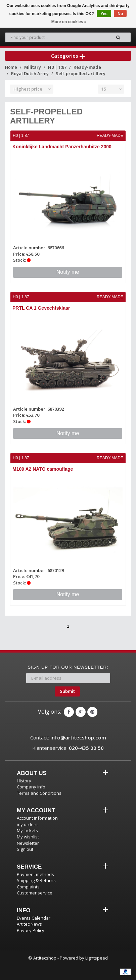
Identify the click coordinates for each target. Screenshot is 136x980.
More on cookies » (69, 22)
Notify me (68, 272)
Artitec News (29, 924)
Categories (68, 56)
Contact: (68, 737)
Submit (67, 691)
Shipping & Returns (36, 880)
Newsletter (28, 843)
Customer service (35, 893)
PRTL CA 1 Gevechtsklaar (41, 308)
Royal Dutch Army (30, 73)
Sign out (25, 849)
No (120, 14)
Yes (104, 14)
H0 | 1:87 (57, 67)
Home (11, 67)
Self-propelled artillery (81, 73)
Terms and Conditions (39, 793)
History (24, 781)
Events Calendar (34, 918)
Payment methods (35, 874)
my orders (27, 824)
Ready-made (87, 67)
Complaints (28, 887)
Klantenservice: (68, 748)
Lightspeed (97, 958)
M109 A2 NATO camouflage (43, 469)
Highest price (28, 89)
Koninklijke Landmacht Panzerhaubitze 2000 (62, 147)
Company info (31, 787)
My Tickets (27, 830)
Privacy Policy (31, 930)
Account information (37, 818)
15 (104, 89)
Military (33, 67)
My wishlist (28, 837)
